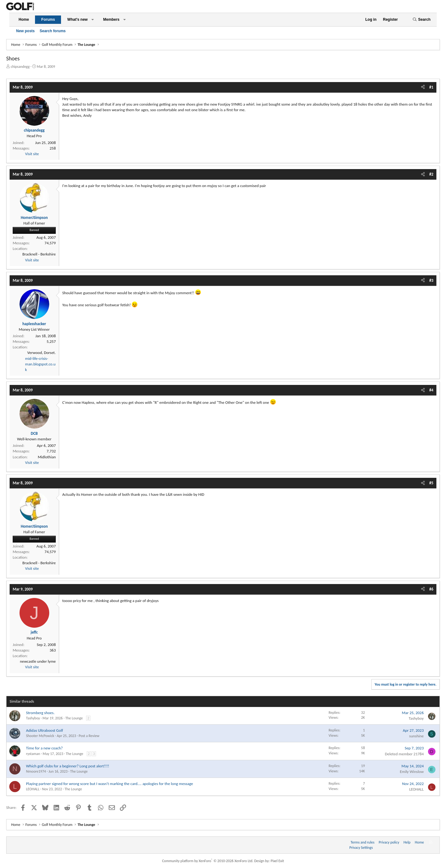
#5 (431, 483)
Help (407, 842)
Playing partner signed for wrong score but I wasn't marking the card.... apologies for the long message (109, 784)
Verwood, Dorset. (42, 353)
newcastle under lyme (38, 661)
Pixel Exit (277, 861)
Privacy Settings (361, 848)
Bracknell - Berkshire (39, 254)
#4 (431, 390)
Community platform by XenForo (208, 861)
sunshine (416, 736)
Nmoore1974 (36, 771)
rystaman (33, 754)
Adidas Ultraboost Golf (44, 730)
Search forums (53, 31)
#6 (431, 589)
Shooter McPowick (40, 736)
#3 (431, 280)
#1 (431, 87)
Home (24, 20)
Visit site (32, 154)
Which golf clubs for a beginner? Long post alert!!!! (68, 766)
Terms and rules (363, 842)
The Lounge (74, 718)
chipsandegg (20, 67)
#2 (431, 174)
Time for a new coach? (44, 748)
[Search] (422, 20)
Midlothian (47, 457)
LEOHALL (33, 789)
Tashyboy (33, 718)
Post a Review (89, 736)
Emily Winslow (412, 772)
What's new (77, 20)
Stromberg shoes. (40, 713)
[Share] (423, 87)
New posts (25, 31)
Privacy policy (389, 842)
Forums (48, 20)
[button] (93, 20)
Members (111, 20)
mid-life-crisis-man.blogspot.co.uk (40, 364)
